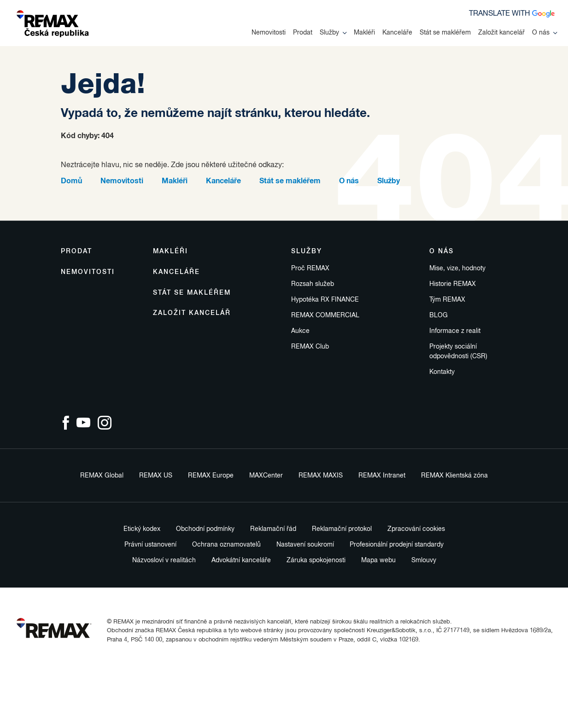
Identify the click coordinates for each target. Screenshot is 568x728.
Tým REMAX (447, 300)
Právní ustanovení (150, 545)
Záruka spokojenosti (316, 560)
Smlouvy (424, 560)
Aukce (300, 331)
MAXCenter (266, 476)
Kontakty (442, 372)
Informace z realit (455, 331)
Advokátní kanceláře (241, 560)
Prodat (303, 33)
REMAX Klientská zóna (454, 476)
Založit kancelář (501, 33)
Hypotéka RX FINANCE (325, 300)
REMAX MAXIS (321, 476)
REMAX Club (310, 347)
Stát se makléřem (445, 33)
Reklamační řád (273, 529)
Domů (71, 181)
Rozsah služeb (313, 284)
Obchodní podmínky (205, 529)
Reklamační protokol (342, 529)
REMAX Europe (211, 476)
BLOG (439, 315)
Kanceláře (397, 33)
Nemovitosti (269, 33)
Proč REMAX (310, 268)
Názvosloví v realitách (164, 560)
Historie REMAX (453, 284)
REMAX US (156, 476)
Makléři (364, 33)
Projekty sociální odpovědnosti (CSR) (458, 352)
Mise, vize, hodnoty (457, 268)
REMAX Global (102, 476)
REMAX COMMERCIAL (325, 315)
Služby (333, 33)
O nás (545, 33)
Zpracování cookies (416, 529)
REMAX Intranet (382, 476)
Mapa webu (378, 560)
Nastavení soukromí (305, 545)
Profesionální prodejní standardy (397, 545)
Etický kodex (142, 529)
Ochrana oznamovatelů (226, 545)
